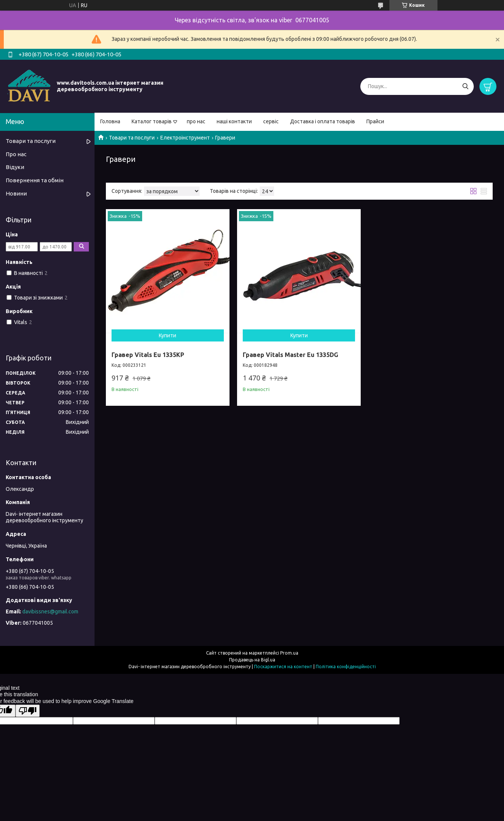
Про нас (16, 154)
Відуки (15, 167)
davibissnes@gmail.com (50, 611)
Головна (110, 121)
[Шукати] (465, 86)
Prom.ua (289, 653)
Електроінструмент (185, 138)
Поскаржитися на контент (283, 667)
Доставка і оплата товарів (323, 121)
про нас (196, 121)
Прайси (375, 121)
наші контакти (234, 121)
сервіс (271, 121)
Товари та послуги (132, 138)
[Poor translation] (28, 711)
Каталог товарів (152, 121)
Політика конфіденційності (346, 667)
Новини (16, 193)
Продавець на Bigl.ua (252, 660)
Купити (167, 335)
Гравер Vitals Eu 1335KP (148, 355)
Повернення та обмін (35, 180)
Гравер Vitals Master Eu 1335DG (290, 355)
